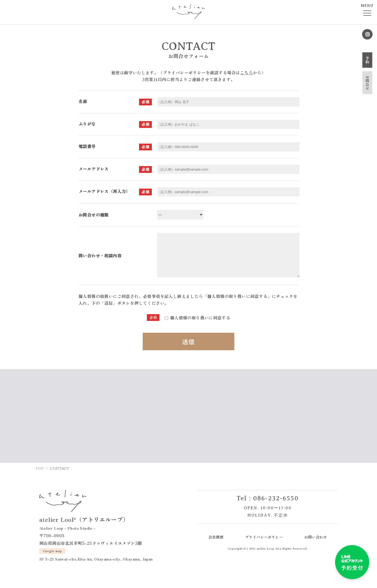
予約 (367, 60)
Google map (52, 559)
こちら (246, 72)
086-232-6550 (276, 506)
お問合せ (367, 83)
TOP (40, 476)
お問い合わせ (315, 545)
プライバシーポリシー (264, 545)
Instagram (367, 34)
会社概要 (216, 545)
